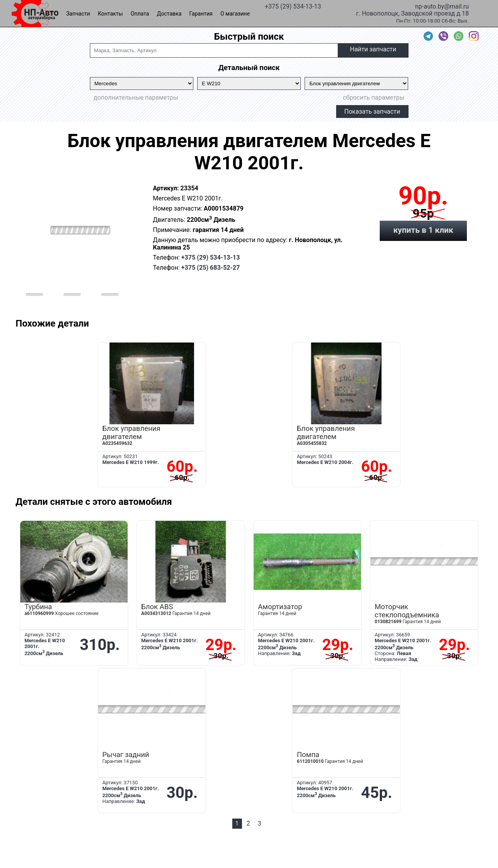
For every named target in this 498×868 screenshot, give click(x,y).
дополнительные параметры (136, 98)
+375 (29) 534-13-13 (293, 6)
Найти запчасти (373, 49)
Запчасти (78, 14)
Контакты (110, 14)
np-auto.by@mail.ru (442, 6)
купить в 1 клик (423, 230)
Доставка (169, 14)
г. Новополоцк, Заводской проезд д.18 (412, 13)
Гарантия (201, 14)
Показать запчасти (372, 112)
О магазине (235, 14)
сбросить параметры (373, 98)
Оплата (140, 14)
